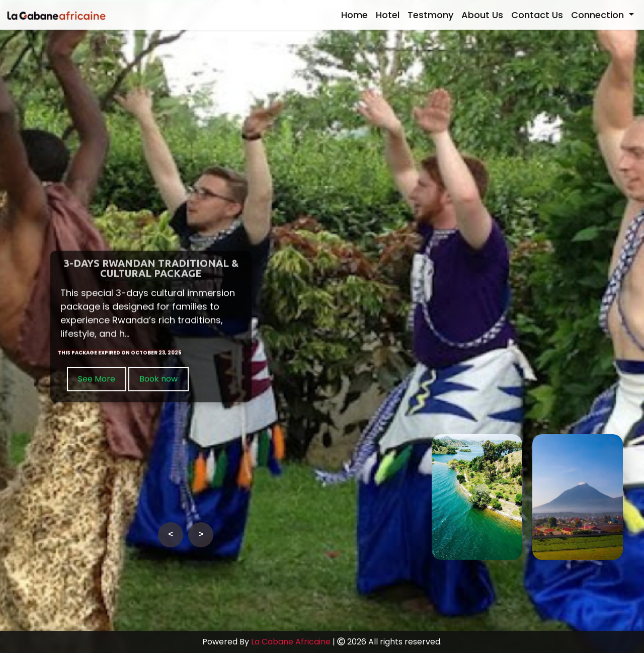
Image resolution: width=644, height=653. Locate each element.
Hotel (388, 15)
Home (354, 15)
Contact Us (537, 15)
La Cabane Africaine (291, 642)
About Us (482, 15)
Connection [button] (599, 15)
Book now (158, 380)
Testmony (430, 15)
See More (97, 380)
